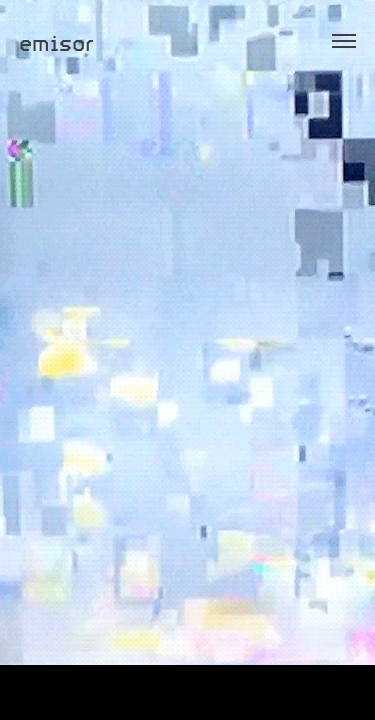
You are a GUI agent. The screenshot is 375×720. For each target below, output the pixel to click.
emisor (56, 41)
